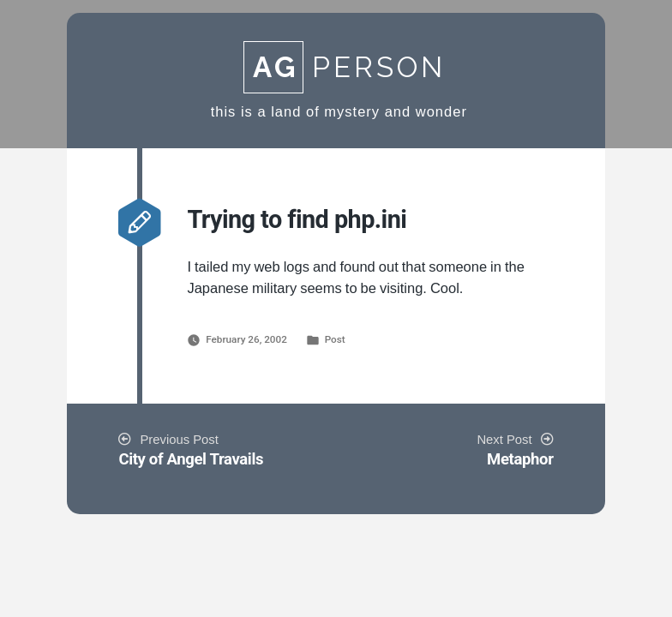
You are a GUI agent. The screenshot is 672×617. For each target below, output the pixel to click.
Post (335, 339)
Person (345, 67)
